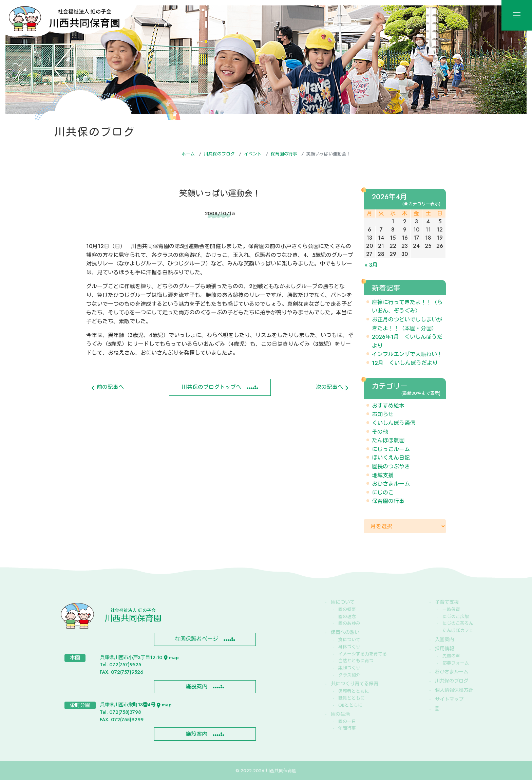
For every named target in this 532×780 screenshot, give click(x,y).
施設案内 (196, 686)
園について (343, 602)
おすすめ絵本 (388, 406)
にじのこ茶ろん (458, 623)
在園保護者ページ (196, 639)
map (171, 657)
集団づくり (349, 668)
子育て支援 (447, 602)
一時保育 (451, 609)
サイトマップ (449, 699)
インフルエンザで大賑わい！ (407, 354)
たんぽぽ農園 (388, 440)
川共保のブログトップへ (211, 387)
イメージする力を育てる (363, 654)
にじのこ (383, 493)
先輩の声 (451, 656)
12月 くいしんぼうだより (405, 363)
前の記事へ (108, 387)
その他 (380, 432)
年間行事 (347, 728)
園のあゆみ (349, 623)
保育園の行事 (284, 154)
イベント (253, 154)
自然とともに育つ (356, 661)
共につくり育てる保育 (355, 684)
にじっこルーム (391, 449)
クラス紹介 (349, 675)
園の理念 (347, 617)
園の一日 (347, 721)
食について (349, 640)
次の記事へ (332, 387)
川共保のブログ (219, 154)
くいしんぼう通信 (394, 423)
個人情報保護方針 (454, 690)
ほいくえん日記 (391, 458)
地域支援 (383, 475)
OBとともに (350, 705)
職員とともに (351, 698)
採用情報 (444, 649)
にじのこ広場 (456, 617)
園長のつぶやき (391, 467)
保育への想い (345, 632)
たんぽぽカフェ (458, 630)
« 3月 (371, 265)
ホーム (188, 154)
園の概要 (347, 609)
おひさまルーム (391, 484)
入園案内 (444, 639)
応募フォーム (456, 663)
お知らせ (383, 414)
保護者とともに (354, 691)
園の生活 (340, 714)
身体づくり (349, 647)
